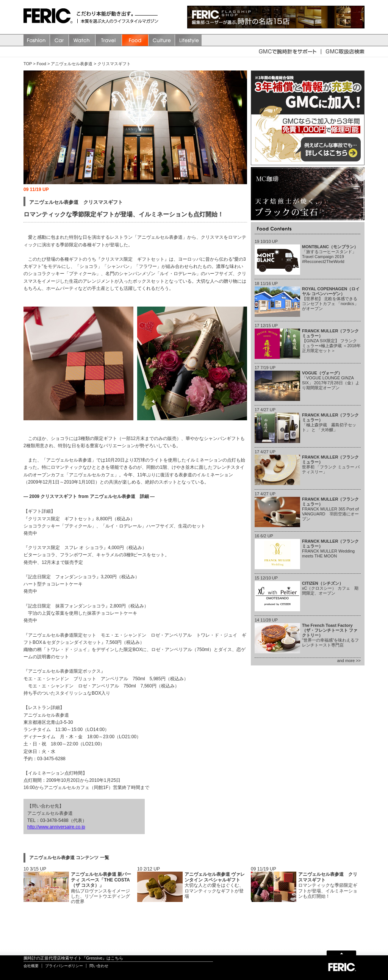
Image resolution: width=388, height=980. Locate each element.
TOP (28, 64)
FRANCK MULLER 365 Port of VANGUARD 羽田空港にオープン (330, 509)
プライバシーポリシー (64, 966)
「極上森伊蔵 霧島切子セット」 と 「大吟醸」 (330, 423)
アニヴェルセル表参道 (72, 64)
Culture (162, 40)
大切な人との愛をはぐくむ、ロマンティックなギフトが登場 (215, 885)
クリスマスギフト (114, 64)
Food (135, 40)
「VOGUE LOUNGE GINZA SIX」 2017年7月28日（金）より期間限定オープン (331, 380)
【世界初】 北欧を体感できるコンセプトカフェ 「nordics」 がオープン (331, 299)
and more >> (349, 661)
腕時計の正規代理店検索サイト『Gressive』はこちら (73, 958)
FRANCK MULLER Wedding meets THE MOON (330, 549)
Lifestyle (188, 40)
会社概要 (31, 966)
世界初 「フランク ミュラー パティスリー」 (331, 465)
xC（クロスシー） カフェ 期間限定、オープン (330, 588)
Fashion (37, 40)
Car (59, 40)
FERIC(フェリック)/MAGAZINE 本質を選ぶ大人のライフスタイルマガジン (50, 17)
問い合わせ (99, 966)
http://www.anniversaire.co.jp (56, 827)
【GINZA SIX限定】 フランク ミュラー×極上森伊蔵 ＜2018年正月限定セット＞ (331, 341)
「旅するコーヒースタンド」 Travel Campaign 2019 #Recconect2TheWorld (330, 254)
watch (82, 40)
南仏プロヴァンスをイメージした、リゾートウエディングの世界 (101, 888)
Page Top (341, 953)
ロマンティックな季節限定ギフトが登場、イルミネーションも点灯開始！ (328, 885)
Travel (109, 40)
